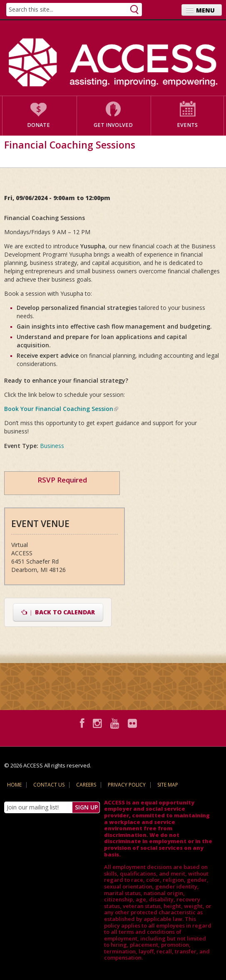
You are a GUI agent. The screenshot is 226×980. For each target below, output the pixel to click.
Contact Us (49, 785)
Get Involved (113, 125)
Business (52, 446)
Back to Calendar (58, 612)
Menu (205, 10)
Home (14, 785)
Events (187, 125)
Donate (38, 125)
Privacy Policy (127, 785)
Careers (86, 785)
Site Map (168, 785)
